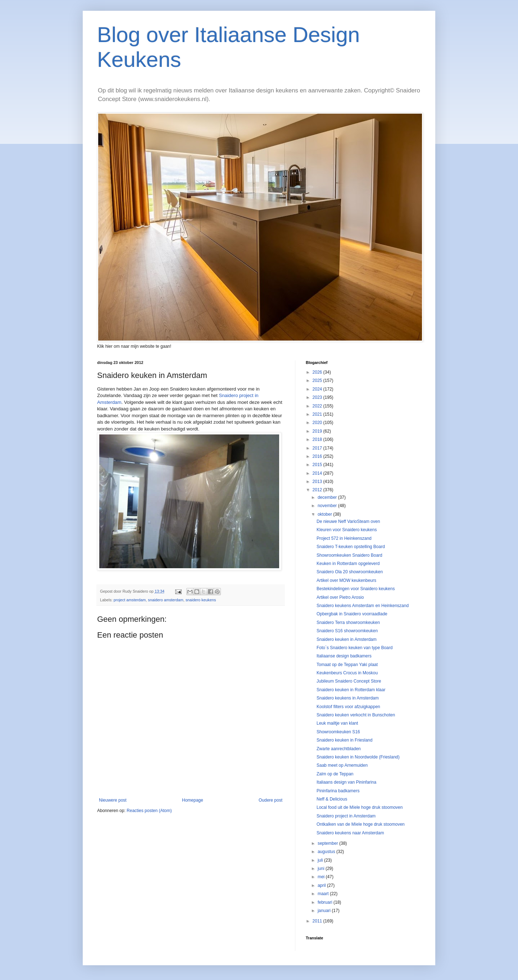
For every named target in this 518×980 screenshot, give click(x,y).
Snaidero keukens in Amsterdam (348, 698)
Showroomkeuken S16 (338, 732)
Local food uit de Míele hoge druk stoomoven (360, 807)
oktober (325, 514)
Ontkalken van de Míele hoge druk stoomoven (361, 824)
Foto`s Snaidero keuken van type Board (355, 648)
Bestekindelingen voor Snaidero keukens (356, 589)
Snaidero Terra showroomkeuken (348, 623)
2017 (318, 448)
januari (325, 911)
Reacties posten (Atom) (149, 811)
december (328, 497)
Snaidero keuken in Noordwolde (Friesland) (358, 757)
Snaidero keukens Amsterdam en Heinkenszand (363, 606)
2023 (318, 397)
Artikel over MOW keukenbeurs (346, 580)
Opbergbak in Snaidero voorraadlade (352, 614)
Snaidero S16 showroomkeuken (347, 631)
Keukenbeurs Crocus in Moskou (347, 673)
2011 (318, 921)
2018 (318, 439)
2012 (318, 490)
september (328, 843)
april (322, 885)
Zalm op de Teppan (335, 774)
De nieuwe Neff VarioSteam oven (348, 521)
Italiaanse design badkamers (344, 656)
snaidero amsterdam (165, 600)
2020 (318, 423)
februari (326, 902)
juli (321, 860)
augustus (327, 852)
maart (324, 894)
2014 (318, 473)
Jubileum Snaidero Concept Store (349, 681)
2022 (318, 406)
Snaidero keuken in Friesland (344, 740)
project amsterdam (130, 600)
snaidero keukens (201, 600)
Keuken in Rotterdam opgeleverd (348, 564)
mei (322, 877)
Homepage (193, 800)
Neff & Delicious (332, 799)
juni (322, 869)
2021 (318, 414)
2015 (318, 465)
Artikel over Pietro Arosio (340, 597)
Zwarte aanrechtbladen (339, 749)
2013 (318, 482)
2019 (318, 431)
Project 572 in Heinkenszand (344, 538)
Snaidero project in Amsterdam (346, 816)
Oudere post (271, 800)
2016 (318, 456)
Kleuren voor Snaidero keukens (347, 530)
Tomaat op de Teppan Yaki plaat (347, 665)
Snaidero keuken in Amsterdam (347, 639)
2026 (318, 372)
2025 (318, 380)
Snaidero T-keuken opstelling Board (351, 547)
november (328, 506)
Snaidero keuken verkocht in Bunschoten (356, 715)
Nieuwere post (113, 800)
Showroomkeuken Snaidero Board (349, 555)
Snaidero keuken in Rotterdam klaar (351, 690)
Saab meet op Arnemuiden (342, 765)
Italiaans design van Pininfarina (346, 782)
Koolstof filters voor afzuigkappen (348, 707)
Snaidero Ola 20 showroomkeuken (350, 572)
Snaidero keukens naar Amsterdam (350, 833)
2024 (318, 389)
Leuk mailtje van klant (337, 723)
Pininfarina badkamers (338, 791)
